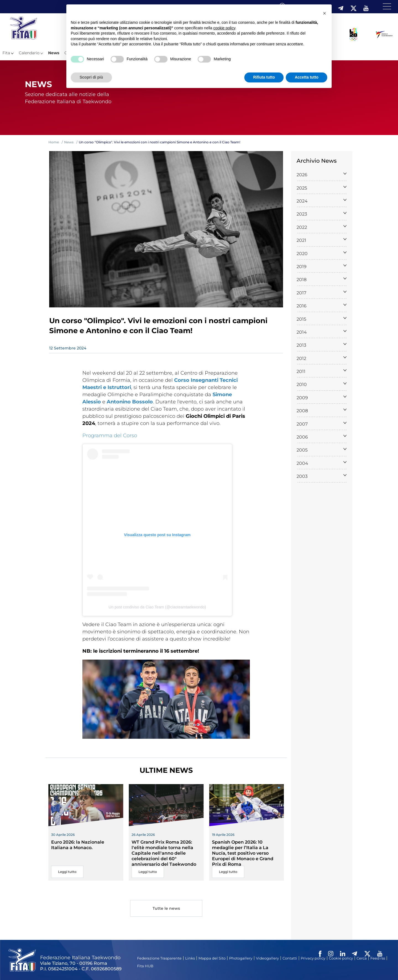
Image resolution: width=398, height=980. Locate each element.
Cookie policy (341, 958)
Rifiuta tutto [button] (264, 77)
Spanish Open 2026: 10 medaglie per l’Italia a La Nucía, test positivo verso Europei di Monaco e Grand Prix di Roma (243, 853)
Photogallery (241, 958)
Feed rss (378, 958)
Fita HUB (145, 966)
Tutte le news (166, 909)
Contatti (290, 958)
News (54, 53)
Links (190, 958)
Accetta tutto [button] (307, 77)
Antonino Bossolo (130, 402)
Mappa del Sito (212, 958)
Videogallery (267, 958)
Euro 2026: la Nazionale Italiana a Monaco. (78, 845)
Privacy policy (313, 958)
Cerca (362, 958)
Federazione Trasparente (159, 958)
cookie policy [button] (224, 28)
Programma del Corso (110, 435)
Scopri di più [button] (91, 77)
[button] (324, 13)
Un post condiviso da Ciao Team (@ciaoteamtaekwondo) (157, 607)
